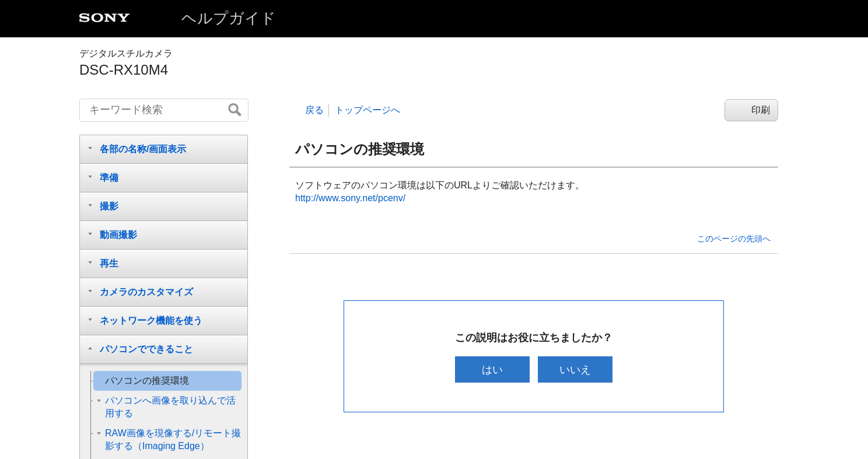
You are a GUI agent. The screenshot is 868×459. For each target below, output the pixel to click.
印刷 (761, 110)
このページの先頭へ (734, 239)
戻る (314, 110)
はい (492, 369)
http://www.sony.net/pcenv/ (350, 198)
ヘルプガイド (229, 18)
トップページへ (367, 110)
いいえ (576, 369)
